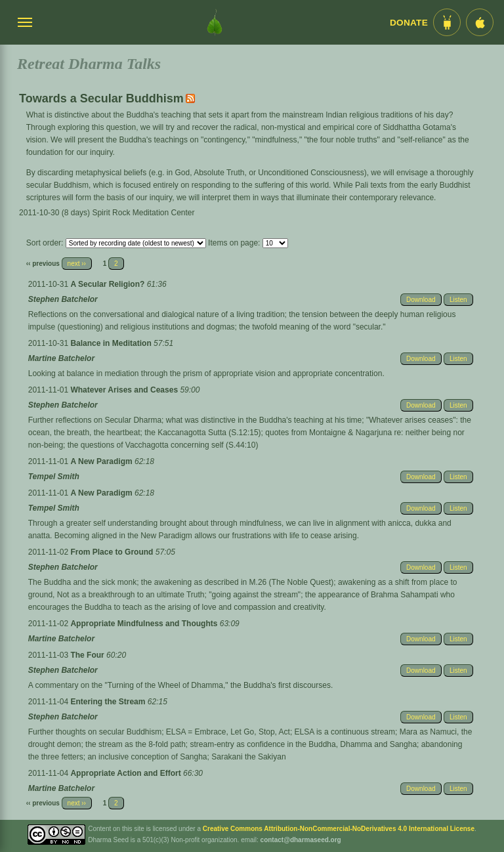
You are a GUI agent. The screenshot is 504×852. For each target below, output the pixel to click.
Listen (458, 300)
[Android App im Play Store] (447, 22)
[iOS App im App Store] (480, 22)
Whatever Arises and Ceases (125, 390)
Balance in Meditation (112, 343)
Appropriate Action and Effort (127, 773)
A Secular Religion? (108, 284)
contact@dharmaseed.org (301, 840)
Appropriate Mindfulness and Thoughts (145, 624)
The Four (88, 655)
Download (421, 300)
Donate (409, 23)
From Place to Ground (113, 552)
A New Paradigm (102, 461)
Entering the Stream (109, 702)
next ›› (77, 264)
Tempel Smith (54, 477)
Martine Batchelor (61, 358)
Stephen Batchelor (63, 299)
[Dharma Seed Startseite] (215, 22)
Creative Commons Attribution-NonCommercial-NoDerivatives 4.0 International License (339, 829)
